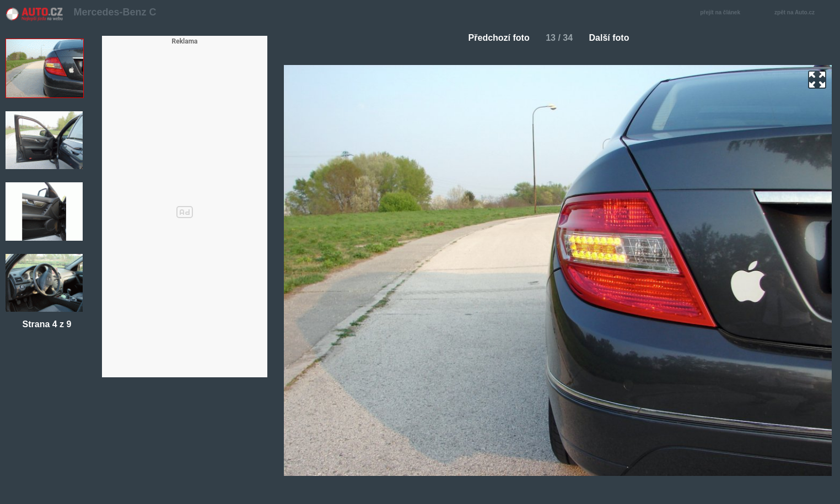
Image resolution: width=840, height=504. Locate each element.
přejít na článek (723, 13)
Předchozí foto (495, 38)
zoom (817, 80)
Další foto (614, 38)
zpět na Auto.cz (800, 13)
